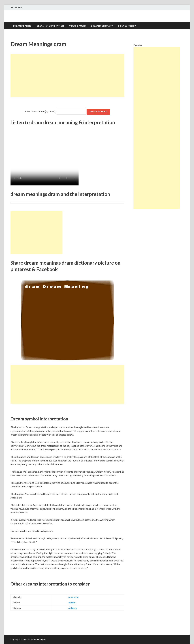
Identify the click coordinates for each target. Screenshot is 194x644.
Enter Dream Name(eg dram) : (40, 111)
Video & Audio (77, 26)
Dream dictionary (102, 26)
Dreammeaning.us (37, 639)
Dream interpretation (50, 26)
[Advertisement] (67, 75)
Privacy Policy (127, 26)
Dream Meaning (22, 26)
